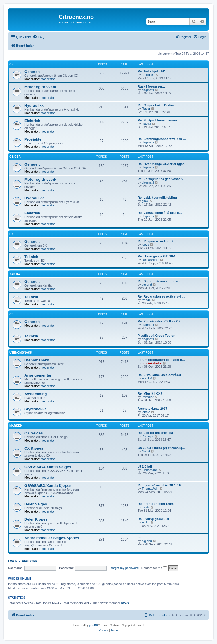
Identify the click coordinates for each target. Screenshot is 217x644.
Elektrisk (32, 121)
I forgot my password (124, 568)
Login (13, 561)
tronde (146, 300)
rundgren (148, 75)
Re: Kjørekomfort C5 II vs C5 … (161, 321)
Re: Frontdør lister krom (156, 504)
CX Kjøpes (34, 448)
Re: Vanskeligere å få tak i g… (160, 213)
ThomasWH (150, 489)
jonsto (146, 412)
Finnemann (150, 470)
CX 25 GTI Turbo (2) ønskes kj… (161, 448)
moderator (48, 79)
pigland (147, 285)
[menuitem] (38, 37)
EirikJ (146, 522)
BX (11, 234)
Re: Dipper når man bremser (159, 281)
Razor (146, 109)
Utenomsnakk (21, 353)
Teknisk (31, 257)
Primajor (148, 397)
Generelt (32, 72)
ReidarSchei (150, 260)
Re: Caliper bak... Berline (156, 105)
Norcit (146, 451)
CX (11, 64)
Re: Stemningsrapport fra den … (162, 139)
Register (30, 561)
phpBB (94, 625)
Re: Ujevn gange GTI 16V (156, 256)
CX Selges (34, 433)
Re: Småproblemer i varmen (159, 120)
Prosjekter (34, 139)
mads (146, 507)
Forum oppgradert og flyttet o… (161, 360)
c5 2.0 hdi (145, 466)
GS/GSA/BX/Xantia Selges (48, 467)
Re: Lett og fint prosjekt (155, 433)
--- (139, 537)
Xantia (15, 274)
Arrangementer (38, 375)
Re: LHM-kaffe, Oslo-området (159, 375)
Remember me (154, 568)
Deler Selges (36, 504)
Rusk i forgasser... (151, 86)
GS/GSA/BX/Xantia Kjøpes (48, 486)
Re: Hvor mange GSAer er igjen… (163, 164)
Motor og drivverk (40, 87)
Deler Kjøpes (36, 519)
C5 (11, 314)
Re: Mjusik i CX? (150, 393)
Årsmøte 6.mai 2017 (152, 409)
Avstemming (36, 394)
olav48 (146, 124)
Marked (16, 426)
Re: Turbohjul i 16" (151, 71)
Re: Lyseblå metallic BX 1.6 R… (161, 485)
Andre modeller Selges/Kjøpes (52, 538)
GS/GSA (15, 157)
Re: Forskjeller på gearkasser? (161, 179)
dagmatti (148, 90)
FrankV (147, 378)
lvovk (145, 245)
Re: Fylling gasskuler (154, 519)
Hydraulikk (34, 106)
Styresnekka (36, 409)
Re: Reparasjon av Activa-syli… (161, 296)
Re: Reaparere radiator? (156, 241)
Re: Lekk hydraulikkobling (157, 198)
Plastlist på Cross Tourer (156, 336)
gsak (145, 201)
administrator (152, 363)
